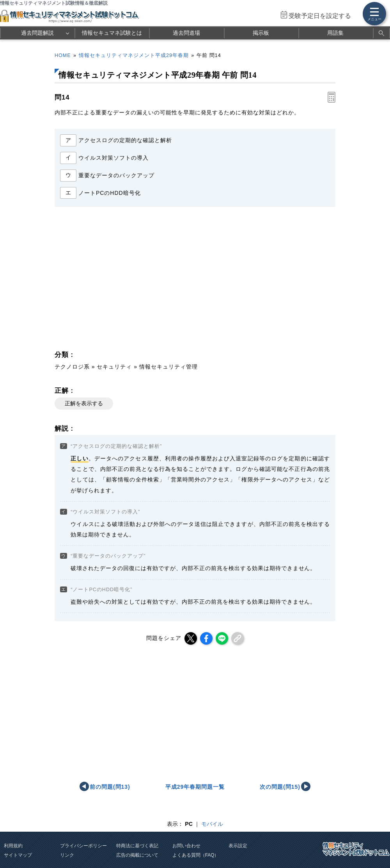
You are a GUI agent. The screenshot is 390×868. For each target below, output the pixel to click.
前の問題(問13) (110, 787)
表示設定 (238, 846)
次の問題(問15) (280, 787)
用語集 (335, 33)
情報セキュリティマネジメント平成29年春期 (134, 55)
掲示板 (261, 33)
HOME (63, 55)
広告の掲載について (137, 855)
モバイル (212, 824)
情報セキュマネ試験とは (112, 33)
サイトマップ (18, 855)
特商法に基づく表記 (137, 846)
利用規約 (13, 846)
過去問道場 (186, 33)
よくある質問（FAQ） (196, 855)
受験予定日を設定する (320, 16)
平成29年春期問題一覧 (195, 787)
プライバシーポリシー (83, 846)
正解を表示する (84, 403)
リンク (67, 855)
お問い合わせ (186, 846)
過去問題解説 (37, 33)
